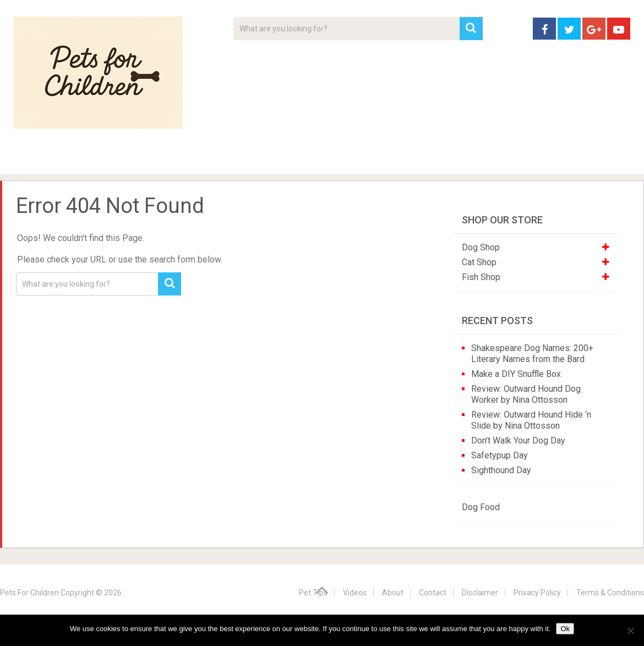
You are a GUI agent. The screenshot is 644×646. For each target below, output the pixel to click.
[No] (630, 631)
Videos (227, 160)
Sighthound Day (501, 470)
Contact (466, 160)
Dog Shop (481, 247)
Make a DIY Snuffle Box (516, 374)
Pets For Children (29, 593)
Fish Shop (481, 277)
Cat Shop (479, 262)
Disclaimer (480, 593)
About (287, 160)
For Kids (165, 160)
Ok (565, 629)
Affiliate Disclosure (374, 160)
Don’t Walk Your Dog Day (518, 440)
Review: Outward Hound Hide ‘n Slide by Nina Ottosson (531, 420)
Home (33, 160)
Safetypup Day (500, 455)
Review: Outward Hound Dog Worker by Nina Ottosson (526, 394)
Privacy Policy (537, 593)
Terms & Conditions (610, 593)
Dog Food (481, 507)
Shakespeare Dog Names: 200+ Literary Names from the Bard (532, 354)
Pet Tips (99, 160)
